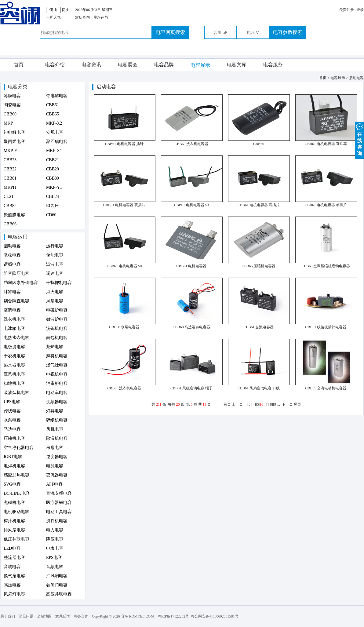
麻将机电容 (57, 356)
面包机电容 (57, 338)
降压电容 (55, 539)
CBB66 (10, 224)
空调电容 (12, 310)
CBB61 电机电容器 (191, 266)
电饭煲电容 (14, 347)
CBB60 (10, 114)
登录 (360, 10)
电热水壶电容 (16, 338)
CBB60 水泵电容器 (124, 327)
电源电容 (55, 466)
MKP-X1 (54, 151)
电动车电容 (57, 393)
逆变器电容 (57, 457)
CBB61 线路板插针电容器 (326, 327)
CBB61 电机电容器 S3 (192, 205)
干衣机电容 (14, 356)
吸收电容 (12, 255)
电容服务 (273, 65)
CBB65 (53, 114)
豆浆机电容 (14, 374)
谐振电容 (12, 264)
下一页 (287, 404)
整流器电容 (14, 558)
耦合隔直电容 (16, 301)
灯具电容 (55, 411)
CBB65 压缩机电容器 (258, 266)
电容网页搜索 (170, 32)
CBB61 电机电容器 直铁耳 (326, 144)
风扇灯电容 (14, 594)
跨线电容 (12, 411)
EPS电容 (54, 558)
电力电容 (55, 530)
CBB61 (53, 105)
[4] (254, 404)
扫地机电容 (14, 383)
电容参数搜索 (288, 32)
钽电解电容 (14, 132)
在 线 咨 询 (359, 139)
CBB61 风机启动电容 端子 (191, 388)
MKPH (10, 187)
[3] (249, 404)
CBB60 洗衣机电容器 (191, 144)
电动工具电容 (59, 512)
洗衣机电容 (14, 319)
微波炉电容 (57, 319)
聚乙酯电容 (57, 142)
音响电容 (12, 567)
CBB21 (53, 160)
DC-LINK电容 (17, 493)
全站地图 (44, 616)
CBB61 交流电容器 (258, 327)
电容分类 (18, 87)
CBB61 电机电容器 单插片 (326, 205)
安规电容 (55, 132)
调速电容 (55, 273)
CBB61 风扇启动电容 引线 (259, 388)
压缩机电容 (14, 438)
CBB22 (10, 169)
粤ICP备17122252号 (173, 616)
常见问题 (26, 616)
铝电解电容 (57, 96)
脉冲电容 (12, 292)
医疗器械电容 (59, 503)
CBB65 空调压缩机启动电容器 (326, 266)
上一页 (237, 404)
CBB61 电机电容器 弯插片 (259, 205)
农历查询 (82, 17)
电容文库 (237, 65)
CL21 (9, 197)
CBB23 (10, 160)
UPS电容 (12, 402)
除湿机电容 (57, 438)
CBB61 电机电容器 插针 (124, 144)
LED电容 (12, 548)
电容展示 (200, 65)
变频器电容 (57, 402)
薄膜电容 (12, 96)
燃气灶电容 (57, 365)
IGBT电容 (13, 457)
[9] (275, 404)
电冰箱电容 (14, 328)
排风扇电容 (14, 530)
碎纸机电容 (57, 420)
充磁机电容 (14, 503)
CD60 (51, 215)
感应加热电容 (16, 475)
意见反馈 (63, 616)
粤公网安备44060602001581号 (215, 616)
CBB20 (53, 169)
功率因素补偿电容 (21, 283)
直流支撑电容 (59, 493)
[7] (267, 404)
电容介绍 (55, 65)
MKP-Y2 (12, 151)
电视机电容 (57, 374)
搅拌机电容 (57, 521)
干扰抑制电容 (59, 283)
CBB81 (10, 178)
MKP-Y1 (54, 187)
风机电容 (55, 429)
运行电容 (55, 246)
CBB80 (53, 178)
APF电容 (54, 484)
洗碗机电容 (57, 328)
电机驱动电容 (16, 512)
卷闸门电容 (57, 585)
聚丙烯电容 (14, 142)
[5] (258, 404)
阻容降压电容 (16, 273)
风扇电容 (55, 301)
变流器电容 (57, 475)
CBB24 (53, 197)
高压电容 (12, 585)
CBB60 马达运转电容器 (191, 327)
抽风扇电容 (57, 576)
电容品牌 (164, 65)
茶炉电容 (55, 347)
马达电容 (12, 429)
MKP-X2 (54, 123)
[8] (271, 404)
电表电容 (55, 548)
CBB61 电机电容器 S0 (124, 266)
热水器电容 (14, 365)
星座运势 (101, 17)
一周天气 (53, 17)
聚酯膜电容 (14, 215)
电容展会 (128, 65)
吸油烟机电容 (16, 393)
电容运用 (18, 237)
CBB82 (10, 206)
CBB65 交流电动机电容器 (326, 388)
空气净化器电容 (19, 448)
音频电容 (55, 567)
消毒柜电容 (57, 383)
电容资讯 (91, 65)
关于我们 (8, 616)
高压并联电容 (59, 594)
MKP (8, 123)
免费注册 (347, 10)
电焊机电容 (14, 466)
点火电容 (55, 292)
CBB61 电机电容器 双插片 (124, 205)
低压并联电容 (16, 539)
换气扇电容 (14, 576)
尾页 (297, 404)
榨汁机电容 (14, 521)
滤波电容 (55, 264)
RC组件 (53, 206)
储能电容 (55, 255)
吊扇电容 (55, 448)
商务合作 (81, 616)
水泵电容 (12, 420)
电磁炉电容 (57, 310)
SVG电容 (12, 484)
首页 (19, 65)
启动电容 (12, 246)
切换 (65, 10)
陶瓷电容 (12, 105)
